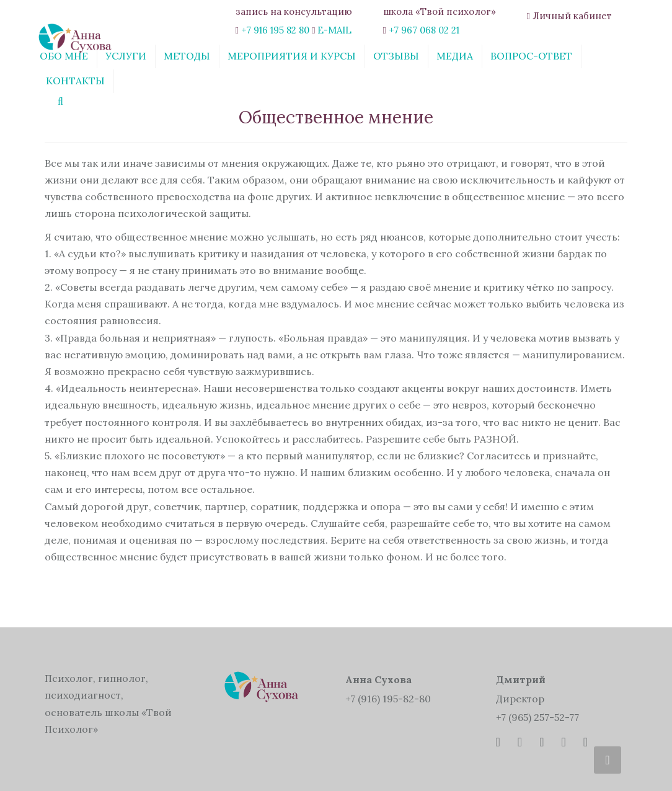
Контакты (75, 81)
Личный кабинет (572, 16)
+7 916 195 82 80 (275, 30)
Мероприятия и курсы (292, 56)
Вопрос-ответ (531, 56)
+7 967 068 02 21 (424, 30)
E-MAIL (334, 30)
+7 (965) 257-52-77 (537, 717)
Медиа (455, 56)
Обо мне (64, 56)
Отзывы (396, 56)
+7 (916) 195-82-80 (388, 699)
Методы (187, 56)
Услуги (126, 56)
